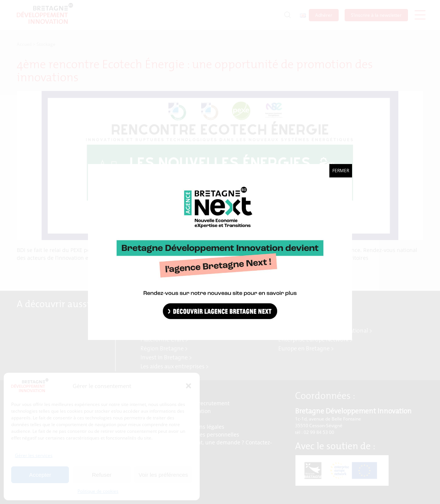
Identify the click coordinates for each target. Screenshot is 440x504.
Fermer (341, 171)
